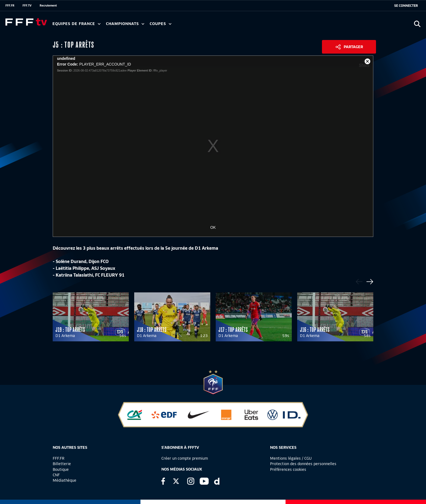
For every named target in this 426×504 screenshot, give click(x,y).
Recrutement (48, 5)
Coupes (161, 24)
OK (213, 227)
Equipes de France (76, 24)
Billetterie (62, 464)
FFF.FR (10, 5)
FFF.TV (27, 5)
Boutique (61, 469)
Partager (353, 47)
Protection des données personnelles (303, 464)
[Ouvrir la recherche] (417, 24)
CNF (56, 475)
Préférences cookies (288, 469)
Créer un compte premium (185, 458)
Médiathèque (65, 480)
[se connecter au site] (406, 6)
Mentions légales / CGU (291, 458)
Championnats (125, 24)
